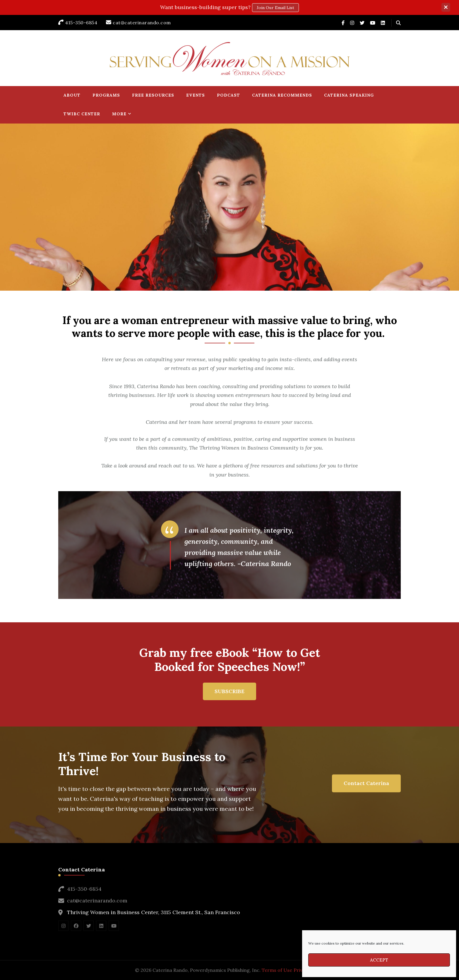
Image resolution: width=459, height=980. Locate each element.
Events (196, 95)
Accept (379, 960)
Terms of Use (277, 970)
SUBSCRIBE (229, 691)
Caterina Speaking (349, 95)
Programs (106, 95)
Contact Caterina (366, 783)
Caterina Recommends (282, 95)
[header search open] (398, 23)
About (72, 95)
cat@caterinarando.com (97, 901)
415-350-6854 (84, 889)
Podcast (228, 95)
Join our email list (275, 8)
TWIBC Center (82, 114)
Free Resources (153, 95)
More (119, 114)
